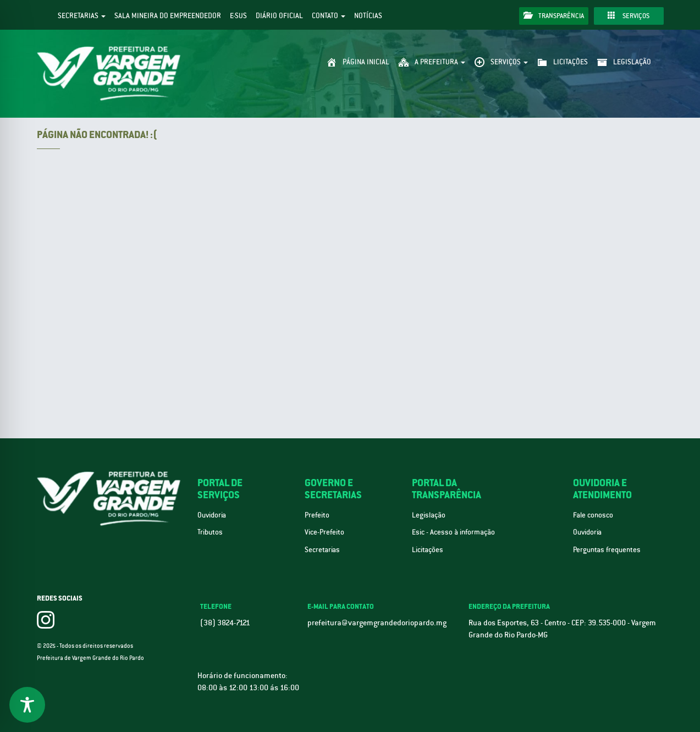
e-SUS (238, 16)
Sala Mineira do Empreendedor (168, 16)
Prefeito (317, 515)
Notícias (368, 16)
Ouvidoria (212, 515)
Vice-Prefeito (324, 532)
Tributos (210, 532)
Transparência (554, 16)
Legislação (429, 515)
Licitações (428, 550)
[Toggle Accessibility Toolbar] (27, 705)
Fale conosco (593, 515)
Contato (329, 16)
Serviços (629, 16)
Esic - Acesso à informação (453, 532)
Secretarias (82, 16)
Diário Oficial (279, 16)
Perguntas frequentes (607, 550)
